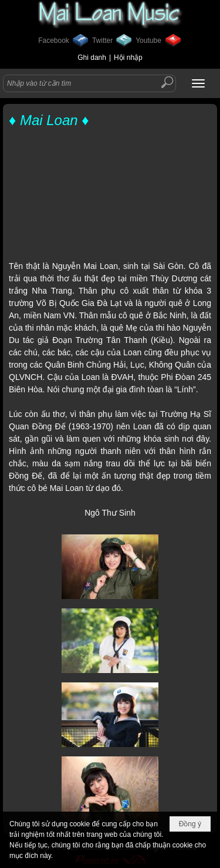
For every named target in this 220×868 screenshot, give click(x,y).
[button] (198, 83)
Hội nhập (128, 58)
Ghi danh (92, 58)
